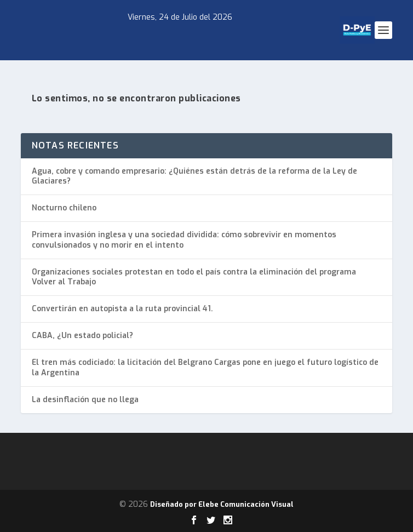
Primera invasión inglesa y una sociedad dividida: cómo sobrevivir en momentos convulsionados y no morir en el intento (184, 240)
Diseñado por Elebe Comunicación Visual (222, 504)
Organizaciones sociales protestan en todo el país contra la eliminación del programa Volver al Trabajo (194, 277)
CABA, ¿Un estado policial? (82, 336)
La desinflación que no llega (85, 400)
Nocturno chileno (64, 208)
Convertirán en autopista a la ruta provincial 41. (122, 309)
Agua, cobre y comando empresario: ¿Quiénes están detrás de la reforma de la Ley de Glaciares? (194, 176)
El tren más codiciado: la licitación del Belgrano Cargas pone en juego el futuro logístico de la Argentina (205, 367)
